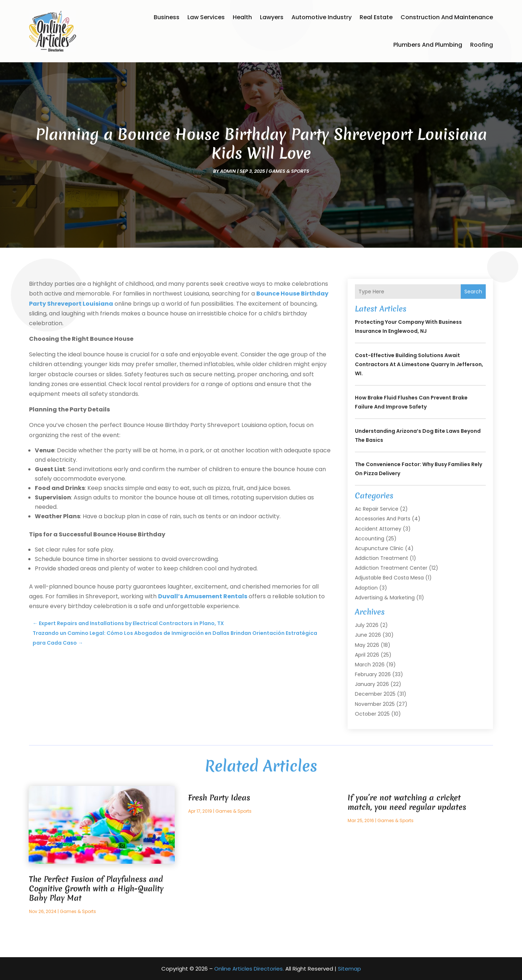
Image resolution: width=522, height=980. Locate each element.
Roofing (482, 45)
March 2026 (370, 665)
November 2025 (375, 704)
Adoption (366, 588)
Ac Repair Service (377, 509)
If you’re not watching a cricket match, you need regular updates (407, 802)
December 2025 (375, 694)
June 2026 (368, 635)
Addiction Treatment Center (391, 568)
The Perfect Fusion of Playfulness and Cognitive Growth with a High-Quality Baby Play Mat (96, 889)
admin (228, 171)
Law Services (206, 17)
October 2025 (372, 714)
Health (242, 17)
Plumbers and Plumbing (428, 45)
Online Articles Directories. (249, 969)
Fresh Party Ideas (219, 798)
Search (473, 292)
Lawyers (272, 17)
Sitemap (349, 969)
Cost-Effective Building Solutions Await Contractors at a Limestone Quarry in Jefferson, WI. (419, 364)
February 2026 (373, 674)
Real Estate (376, 17)
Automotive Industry (322, 17)
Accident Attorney (378, 529)
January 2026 (372, 684)
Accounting (370, 539)
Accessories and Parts (383, 519)
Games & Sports (289, 171)
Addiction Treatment (382, 558)
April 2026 (367, 655)
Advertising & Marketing (385, 598)
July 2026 (367, 625)
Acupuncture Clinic (379, 548)
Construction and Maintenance (447, 17)
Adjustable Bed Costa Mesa (389, 578)
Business (167, 17)
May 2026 (367, 645)
